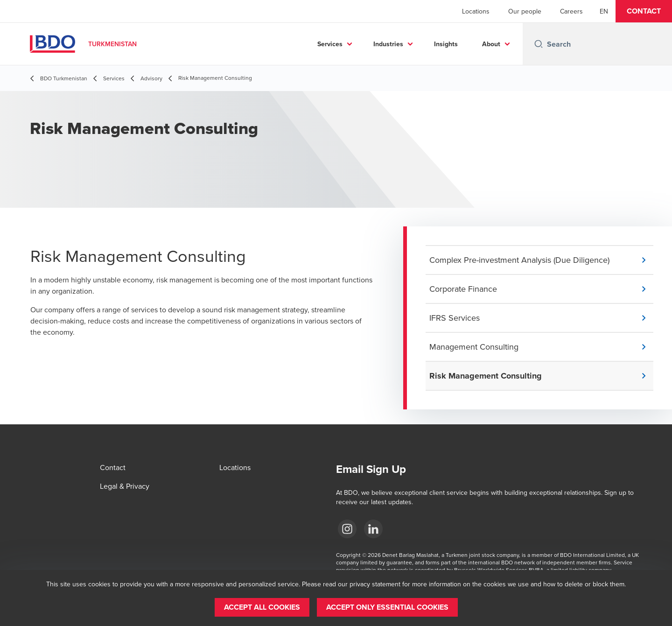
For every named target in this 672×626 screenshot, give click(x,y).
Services (330, 44)
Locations (476, 11)
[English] (604, 11)
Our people (525, 11)
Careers (571, 11)
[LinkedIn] (373, 529)
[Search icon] (539, 44)
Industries (388, 44)
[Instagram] (347, 529)
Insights (446, 44)
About (491, 44)
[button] (644, 11)
